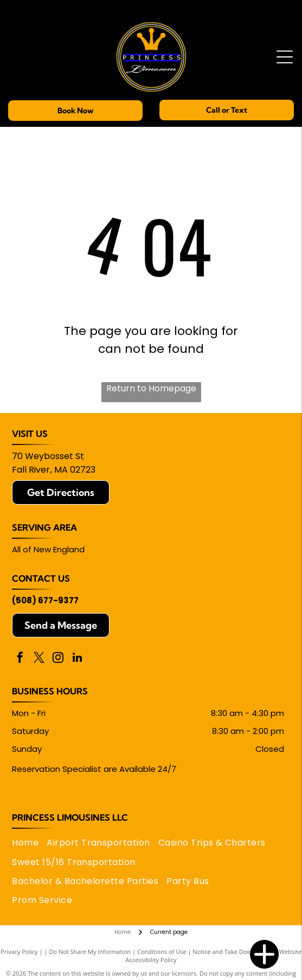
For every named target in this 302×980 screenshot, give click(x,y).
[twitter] (39, 659)
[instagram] (58, 659)
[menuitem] (29, 843)
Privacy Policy (19, 952)
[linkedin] (77, 659)
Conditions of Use (162, 952)
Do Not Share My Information (90, 952)
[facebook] (20, 659)
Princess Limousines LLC (70, 817)
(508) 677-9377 (45, 600)
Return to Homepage (151, 388)
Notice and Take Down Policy (233, 952)
